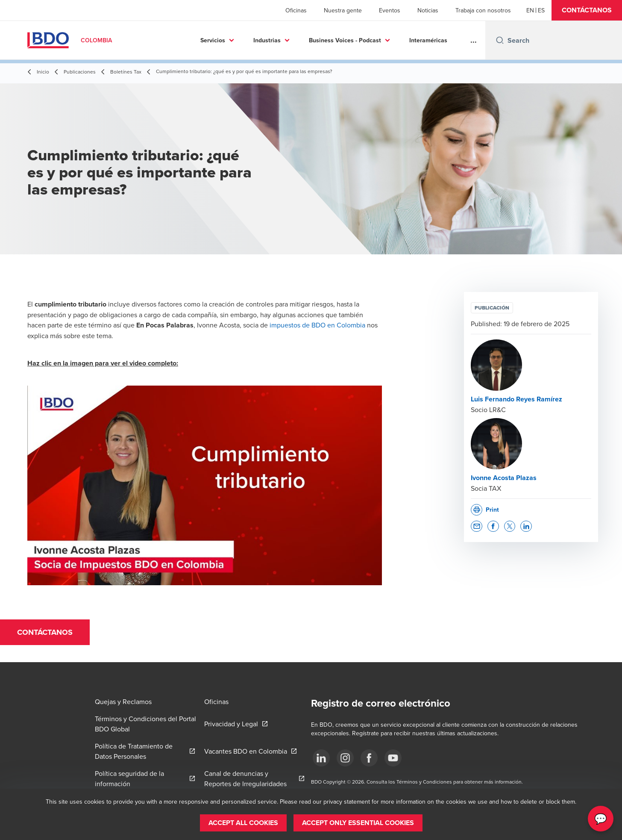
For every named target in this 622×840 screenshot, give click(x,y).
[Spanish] (541, 10)
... (474, 40)
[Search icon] (500, 40)
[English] (530, 10)
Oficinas (296, 10)
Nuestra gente (343, 10)
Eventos (390, 10)
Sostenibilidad (422, 40)
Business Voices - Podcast (277, 40)
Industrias (200, 40)
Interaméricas (361, 40)
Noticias (428, 10)
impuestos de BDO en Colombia (317, 325)
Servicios (145, 40)
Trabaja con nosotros (483, 10)
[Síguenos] (321, 758)
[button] (587, 10)
